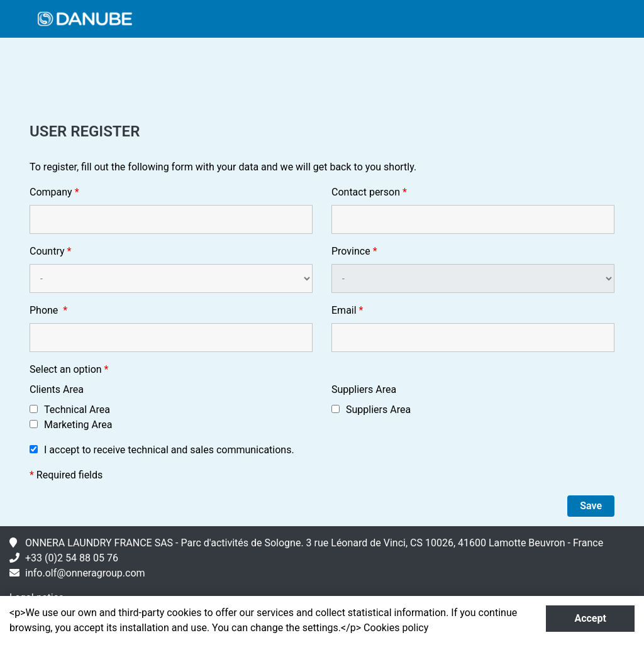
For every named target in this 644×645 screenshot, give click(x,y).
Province (354, 251)
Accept (590, 618)
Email (347, 310)
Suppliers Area (364, 389)
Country (50, 251)
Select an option (69, 369)
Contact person (369, 192)
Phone (48, 310)
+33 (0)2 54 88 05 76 (72, 558)
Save (591, 506)
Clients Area (57, 389)
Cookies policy (396, 628)
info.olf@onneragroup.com (85, 573)
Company (54, 192)
